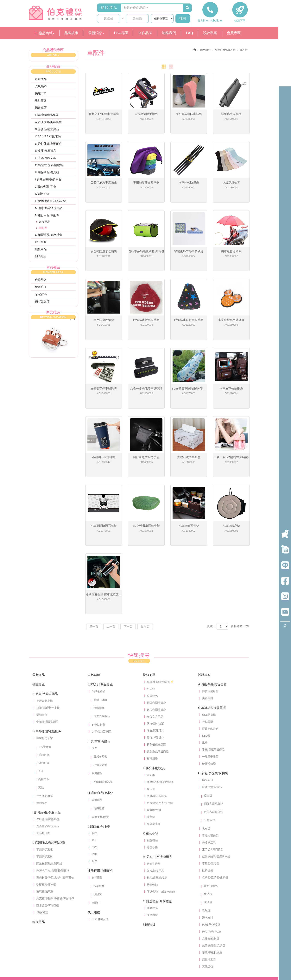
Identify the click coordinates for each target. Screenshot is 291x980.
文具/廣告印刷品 (157, 744)
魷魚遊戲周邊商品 (158, 700)
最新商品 (41, 81)
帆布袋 (206, 777)
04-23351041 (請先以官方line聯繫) (163, 937)
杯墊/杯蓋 (42, 861)
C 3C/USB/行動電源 (48, 138)
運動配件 (42, 751)
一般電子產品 (210, 705)
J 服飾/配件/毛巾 (46, 188)
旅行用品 (44, 223)
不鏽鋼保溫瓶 (45, 798)
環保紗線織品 (102, 664)
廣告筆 (151, 737)
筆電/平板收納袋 (212, 901)
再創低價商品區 (156, 693)
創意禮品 (152, 789)
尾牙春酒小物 (45, 649)
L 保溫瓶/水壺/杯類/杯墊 (51, 202)
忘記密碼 (41, 295)
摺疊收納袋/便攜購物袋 (216, 805)
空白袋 (151, 637)
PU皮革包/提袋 (211, 873)
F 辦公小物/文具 (46, 159)
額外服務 (152, 707)
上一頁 (114, 575)
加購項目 (41, 258)
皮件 (94, 696)
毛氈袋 (206, 859)
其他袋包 (208, 915)
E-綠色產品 (98, 640)
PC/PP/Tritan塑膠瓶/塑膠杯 (53, 819)
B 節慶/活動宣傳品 (47, 131)
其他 (41, 736)
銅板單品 (41, 251)
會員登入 (41, 281)
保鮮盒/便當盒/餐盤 (48, 767)
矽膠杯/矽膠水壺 (46, 833)
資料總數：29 (240, 574)
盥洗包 (208, 842)
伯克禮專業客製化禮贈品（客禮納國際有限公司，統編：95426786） (58, 13)
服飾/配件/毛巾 (156, 679)
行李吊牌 (99, 834)
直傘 (41, 719)
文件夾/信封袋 (211, 887)
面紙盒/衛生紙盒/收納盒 (161, 840)
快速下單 (240, 22)
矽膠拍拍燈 (209, 712)
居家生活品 (154, 812)
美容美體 (208, 646)
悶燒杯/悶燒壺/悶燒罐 (49, 812)
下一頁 (132, 575)
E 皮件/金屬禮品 (46, 152)
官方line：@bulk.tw (210, 22)
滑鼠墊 (151, 765)
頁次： (211, 574)
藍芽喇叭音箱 (210, 677)
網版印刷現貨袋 (156, 651)
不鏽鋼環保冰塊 (103, 730)
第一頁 (95, 575)
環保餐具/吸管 (100, 765)
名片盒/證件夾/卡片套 (160, 751)
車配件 (96, 851)
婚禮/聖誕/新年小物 (48, 656)
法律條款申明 (132, 965)
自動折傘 (44, 711)
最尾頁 (151, 575)
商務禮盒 (152, 863)
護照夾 (98, 842)
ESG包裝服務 (100, 867)
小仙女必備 (100, 713)
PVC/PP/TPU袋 (212, 880)
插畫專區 (41, 109)
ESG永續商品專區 (47, 116)
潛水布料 (208, 866)
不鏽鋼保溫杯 (45, 805)
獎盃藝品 (152, 856)
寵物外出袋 (209, 908)
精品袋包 (208, 728)
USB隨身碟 (209, 663)
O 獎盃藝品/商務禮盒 (49, 236)
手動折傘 (44, 703)
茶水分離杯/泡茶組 (48, 854)
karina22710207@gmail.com (144, 945)
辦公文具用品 (155, 665)
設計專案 (41, 102)
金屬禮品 (97, 721)
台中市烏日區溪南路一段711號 (145, 949)
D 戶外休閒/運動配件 (49, 145)
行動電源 (208, 670)
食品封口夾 (43, 781)
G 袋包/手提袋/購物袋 (49, 167)
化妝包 (208, 850)
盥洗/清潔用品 (155, 819)
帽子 (94, 788)
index (54, 940)
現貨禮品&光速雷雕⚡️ (160, 630)
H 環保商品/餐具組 (47, 174)
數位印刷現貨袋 (156, 658)
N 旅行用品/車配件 (47, 217)
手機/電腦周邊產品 (213, 698)
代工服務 (41, 243)
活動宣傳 (42, 663)
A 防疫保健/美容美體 (48, 124)
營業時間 (133, 942)
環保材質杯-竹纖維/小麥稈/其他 (55, 826)
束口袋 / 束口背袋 (213, 798)
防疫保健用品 (210, 640)
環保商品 (97, 748)
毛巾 (94, 802)
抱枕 (94, 795)
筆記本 (151, 723)
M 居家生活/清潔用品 (49, 210)
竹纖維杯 (99, 656)
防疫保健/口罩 (155, 672)
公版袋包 (152, 644)
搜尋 (183, 20)
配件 (94, 809)
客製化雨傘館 (45, 686)
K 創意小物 (42, 195)
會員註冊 (41, 288)
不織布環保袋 (210, 784)
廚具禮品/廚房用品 (48, 774)
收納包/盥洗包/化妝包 (215, 826)
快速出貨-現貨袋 (212, 735)
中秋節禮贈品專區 (47, 670)
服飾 (94, 781)
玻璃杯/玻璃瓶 (45, 840)
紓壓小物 (152, 796)
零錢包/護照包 (211, 812)
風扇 (205, 691)
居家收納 (152, 833)
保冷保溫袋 (209, 791)
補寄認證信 (42, 303)
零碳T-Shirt (100, 648)
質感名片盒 (100, 705)
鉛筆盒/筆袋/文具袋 (214, 894)
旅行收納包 (211, 834)
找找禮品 (109, 9)
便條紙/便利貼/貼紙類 (160, 730)
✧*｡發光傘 (45, 695)
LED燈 (206, 684)
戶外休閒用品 (45, 744)
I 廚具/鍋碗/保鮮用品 (48, 181)
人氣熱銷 (41, 88)
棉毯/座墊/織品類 (157, 826)
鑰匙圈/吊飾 (154, 758)
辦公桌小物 (154, 772)
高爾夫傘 (44, 727)
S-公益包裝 (98, 673)
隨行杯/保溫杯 (155, 686)
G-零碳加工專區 (101, 680)
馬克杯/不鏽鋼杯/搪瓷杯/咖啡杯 (55, 847)
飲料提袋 (208, 819)
